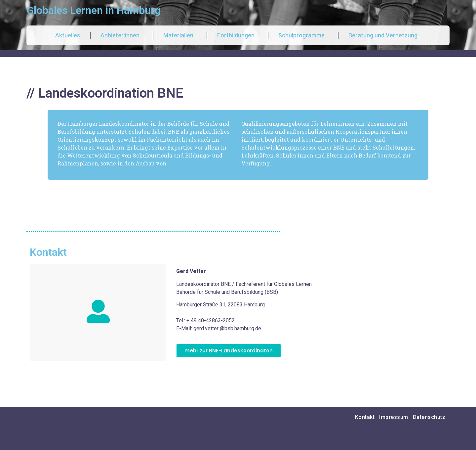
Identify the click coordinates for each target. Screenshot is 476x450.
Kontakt (365, 417)
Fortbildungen (238, 35)
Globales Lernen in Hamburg (94, 10)
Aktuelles (68, 35)
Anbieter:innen (122, 35)
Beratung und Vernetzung (385, 35)
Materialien (180, 35)
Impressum (394, 417)
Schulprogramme (303, 35)
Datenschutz (429, 417)
